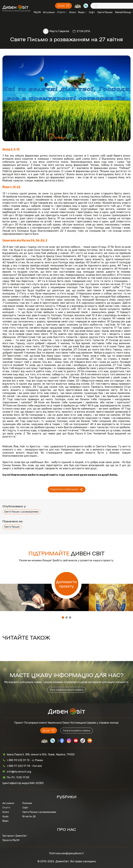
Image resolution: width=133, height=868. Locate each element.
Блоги (73, 12)
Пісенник (27, 803)
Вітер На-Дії (29, 817)
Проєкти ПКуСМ (11, 840)
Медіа (82, 12)
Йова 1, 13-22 (11, 187)
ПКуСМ (37, 12)
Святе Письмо (105, 12)
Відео (5, 821)
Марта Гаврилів (59, 31)
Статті (62, 12)
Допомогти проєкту (66, 584)
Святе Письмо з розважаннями (21, 512)
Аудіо (5, 817)
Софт (92, 12)
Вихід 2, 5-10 (11, 149)
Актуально (49, 12)
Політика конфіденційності (66, 853)
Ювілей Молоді (124, 12)
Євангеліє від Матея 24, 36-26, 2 (25, 240)
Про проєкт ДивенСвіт (15, 836)
